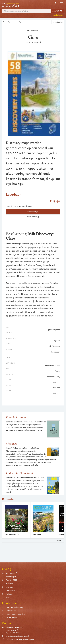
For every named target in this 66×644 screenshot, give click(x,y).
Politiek (9, 594)
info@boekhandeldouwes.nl (17, 636)
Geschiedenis (11, 590)
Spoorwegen (11, 577)
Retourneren (11, 611)
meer (60, 541)
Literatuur (10, 587)
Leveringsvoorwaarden (15, 614)
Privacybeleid (11, 618)
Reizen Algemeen (9, 22)
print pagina (58, 22)
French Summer (16, 417)
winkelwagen (59, 15)
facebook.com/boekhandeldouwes (20, 639)
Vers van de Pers (13, 573)
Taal (8, 597)
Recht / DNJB (12, 580)
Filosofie (9, 584)
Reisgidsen (21, 22)
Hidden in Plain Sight (20, 473)
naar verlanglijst (33, 217)
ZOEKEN (57, 11)
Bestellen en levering (14, 607)
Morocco (12, 444)
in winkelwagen (33, 211)
